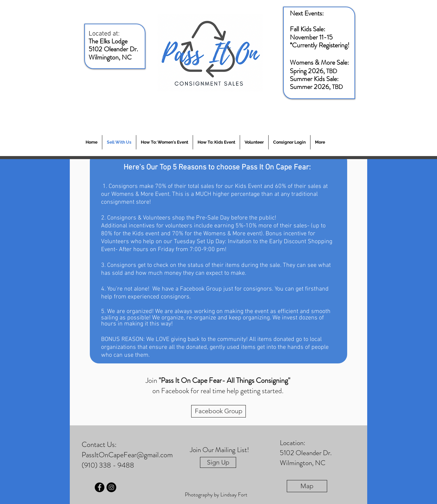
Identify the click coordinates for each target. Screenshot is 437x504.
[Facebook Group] (218, 411)
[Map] (307, 486)
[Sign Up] (218, 462)
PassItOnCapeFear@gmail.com (127, 455)
